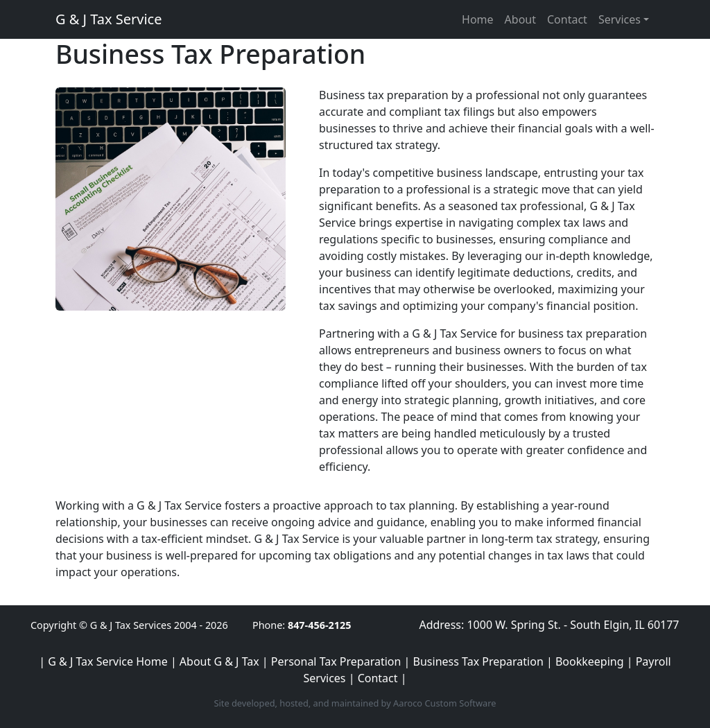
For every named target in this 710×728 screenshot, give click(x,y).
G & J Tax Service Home (107, 661)
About (520, 19)
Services (620, 19)
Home (478, 19)
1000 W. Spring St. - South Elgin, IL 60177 (573, 625)
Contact (567, 19)
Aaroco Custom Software (444, 703)
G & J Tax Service (109, 19)
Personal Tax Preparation (336, 661)
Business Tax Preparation (478, 661)
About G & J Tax (219, 661)
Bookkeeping (590, 661)
